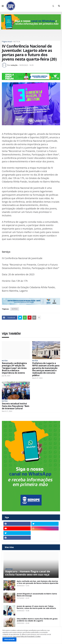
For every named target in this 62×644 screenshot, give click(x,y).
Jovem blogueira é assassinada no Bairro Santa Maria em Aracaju (37, 595)
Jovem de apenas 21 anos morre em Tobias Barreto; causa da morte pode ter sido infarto (36, 607)
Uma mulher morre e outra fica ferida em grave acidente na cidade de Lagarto (37, 620)
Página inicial (7, 42)
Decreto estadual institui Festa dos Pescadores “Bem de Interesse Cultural (16, 406)
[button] (3, 6)
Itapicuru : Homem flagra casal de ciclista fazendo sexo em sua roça (28, 573)
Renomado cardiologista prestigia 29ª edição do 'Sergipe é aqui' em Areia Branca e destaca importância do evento (14, 368)
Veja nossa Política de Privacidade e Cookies (27, 636)
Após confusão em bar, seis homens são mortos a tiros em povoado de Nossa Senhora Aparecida (37, 582)
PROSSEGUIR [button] (9, 639)
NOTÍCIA (17, 42)
